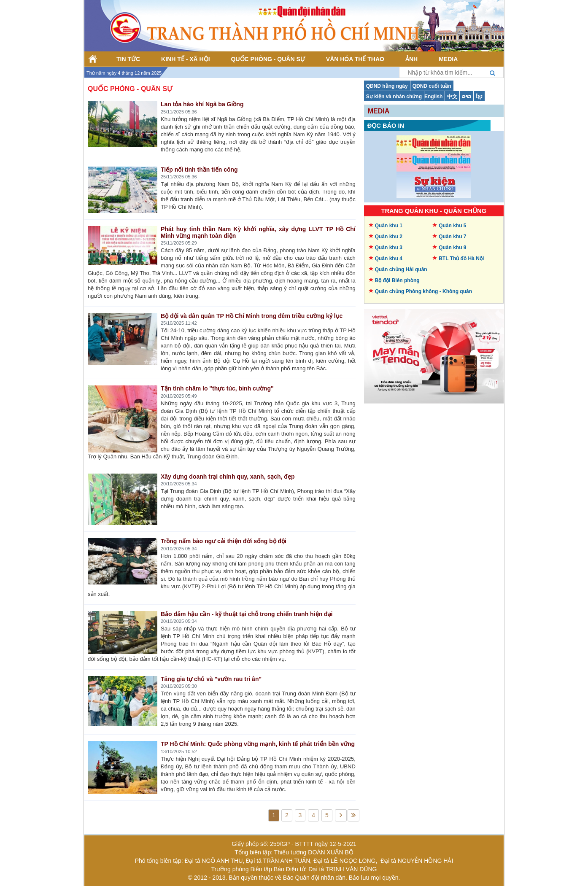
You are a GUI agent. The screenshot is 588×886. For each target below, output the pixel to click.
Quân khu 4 (389, 259)
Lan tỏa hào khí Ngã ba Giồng (202, 104)
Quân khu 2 (389, 237)
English (433, 97)
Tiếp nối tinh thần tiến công (199, 170)
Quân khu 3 (389, 248)
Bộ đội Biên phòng (397, 280)
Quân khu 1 (389, 226)
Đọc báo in (386, 126)
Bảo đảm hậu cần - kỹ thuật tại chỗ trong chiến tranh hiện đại (247, 614)
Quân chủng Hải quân (401, 269)
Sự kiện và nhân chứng (394, 97)
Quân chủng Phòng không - (423, 291)
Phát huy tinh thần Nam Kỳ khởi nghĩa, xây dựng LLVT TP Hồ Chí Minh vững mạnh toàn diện (258, 232)
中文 (452, 97)
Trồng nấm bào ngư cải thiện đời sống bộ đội (224, 541)
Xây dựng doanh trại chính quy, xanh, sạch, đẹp (228, 477)
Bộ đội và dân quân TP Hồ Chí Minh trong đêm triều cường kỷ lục (252, 316)
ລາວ (467, 97)
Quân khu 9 (452, 248)
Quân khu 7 (452, 237)
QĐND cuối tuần (432, 86)
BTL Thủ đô (461, 259)
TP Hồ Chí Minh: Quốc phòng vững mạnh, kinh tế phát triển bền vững (258, 744)
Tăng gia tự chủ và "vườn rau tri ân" (211, 679)
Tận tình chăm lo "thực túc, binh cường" (217, 388)
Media (379, 111)
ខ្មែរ (479, 97)
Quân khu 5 (452, 226)
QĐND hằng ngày (387, 86)
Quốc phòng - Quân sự (130, 89)
